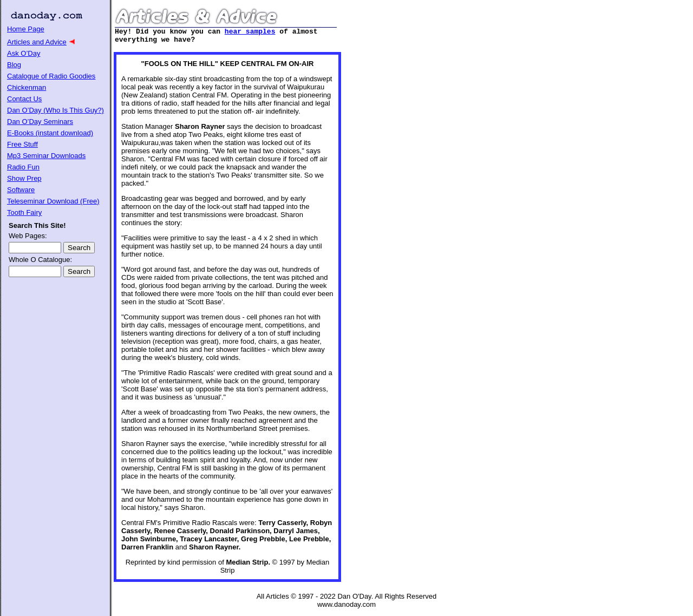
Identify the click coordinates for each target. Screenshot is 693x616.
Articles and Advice (37, 42)
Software (21, 190)
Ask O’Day (24, 53)
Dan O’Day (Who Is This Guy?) (55, 110)
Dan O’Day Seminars (40, 122)
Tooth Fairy (24, 212)
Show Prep (24, 178)
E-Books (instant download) (50, 133)
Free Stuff (22, 144)
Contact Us (24, 99)
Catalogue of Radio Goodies (51, 76)
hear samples (250, 32)
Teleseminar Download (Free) (53, 201)
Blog (14, 65)
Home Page (26, 29)
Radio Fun (23, 167)
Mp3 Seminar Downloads (46, 156)
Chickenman (27, 87)
